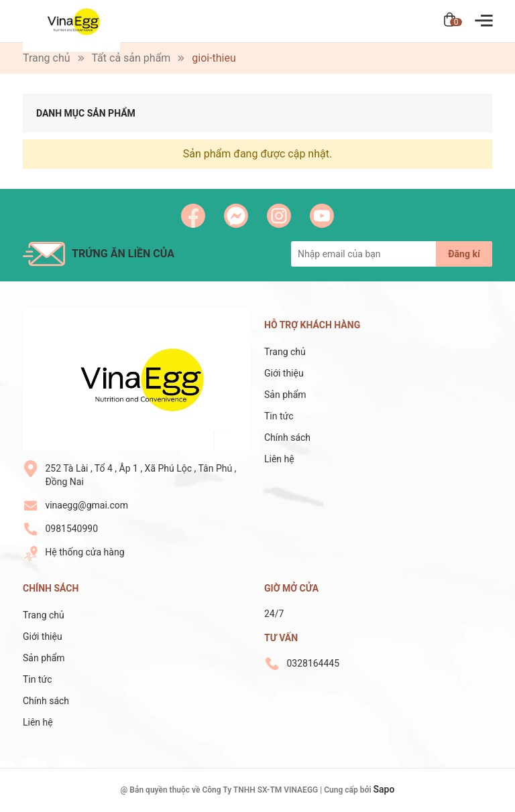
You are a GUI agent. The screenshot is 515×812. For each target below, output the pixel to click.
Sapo (384, 789)
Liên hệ (279, 459)
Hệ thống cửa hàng (84, 552)
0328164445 (313, 663)
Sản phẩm (285, 395)
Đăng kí (464, 254)
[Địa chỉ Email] (392, 254)
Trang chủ (285, 352)
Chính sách (287, 437)
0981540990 (71, 529)
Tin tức (279, 416)
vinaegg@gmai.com (87, 505)
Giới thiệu (284, 373)
